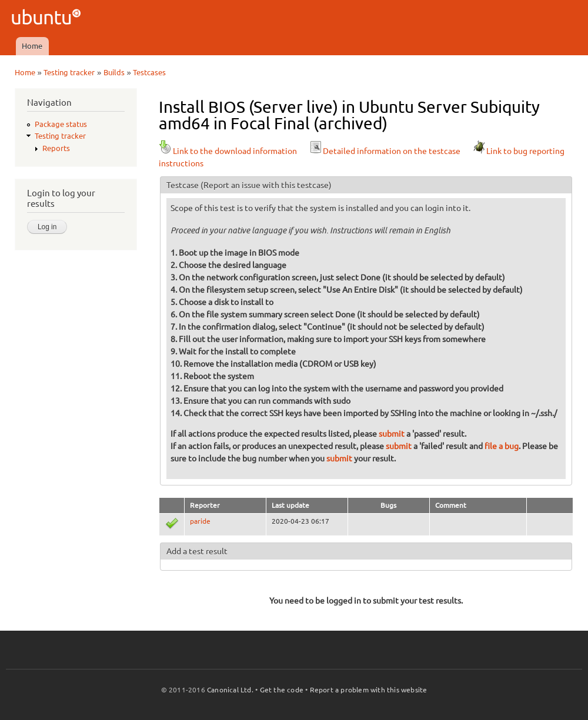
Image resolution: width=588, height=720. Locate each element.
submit (392, 434)
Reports (56, 148)
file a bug (502, 446)
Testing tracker (69, 72)
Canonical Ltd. (230, 690)
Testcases (149, 72)
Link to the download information (228, 151)
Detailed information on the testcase (385, 151)
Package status (61, 124)
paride (200, 521)
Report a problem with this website (369, 690)
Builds (114, 72)
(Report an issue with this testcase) (266, 185)
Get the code (282, 690)
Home (32, 46)
